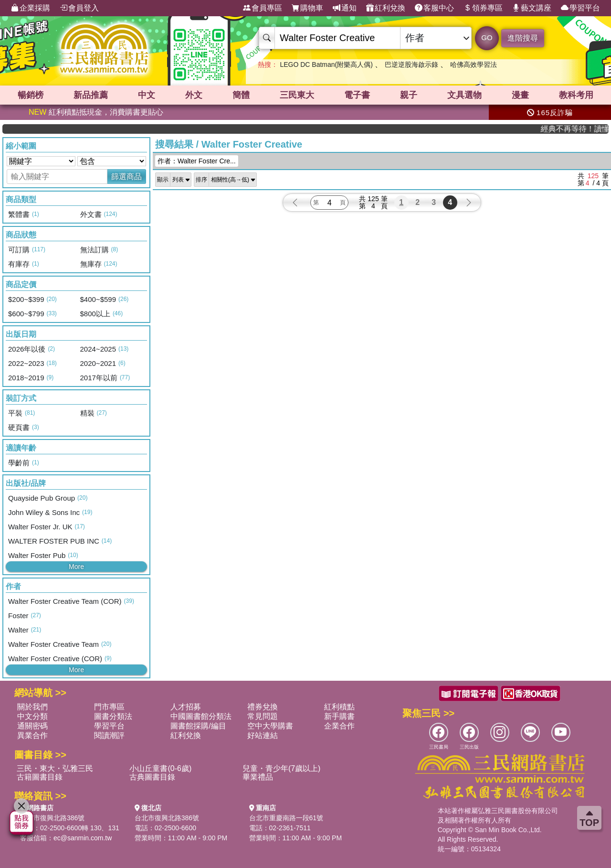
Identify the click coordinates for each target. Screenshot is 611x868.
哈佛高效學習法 (474, 64)
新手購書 (339, 716)
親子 (409, 95)
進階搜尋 (523, 38)
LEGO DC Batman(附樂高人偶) (326, 64)
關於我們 (32, 707)
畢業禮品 (258, 777)
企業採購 (31, 8)
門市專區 (109, 707)
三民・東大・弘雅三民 (55, 768)
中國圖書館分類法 (201, 716)
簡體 (241, 95)
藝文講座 (532, 8)
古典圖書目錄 (152, 777)
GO (487, 38)
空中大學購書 (270, 726)
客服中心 (434, 8)
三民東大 (297, 95)
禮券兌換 (263, 707)
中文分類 (32, 716)
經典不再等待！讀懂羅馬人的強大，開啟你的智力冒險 (584, 129)
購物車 (307, 8)
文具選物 (464, 95)
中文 (147, 95)
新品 (91, 95)
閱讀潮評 (109, 735)
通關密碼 (32, 726)
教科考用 (576, 95)
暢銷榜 (31, 95)
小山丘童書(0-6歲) (160, 768)
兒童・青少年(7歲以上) (282, 768)
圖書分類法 (113, 716)
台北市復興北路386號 (52, 818)
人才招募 (186, 707)
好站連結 (263, 735)
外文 (194, 95)
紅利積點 (339, 707)
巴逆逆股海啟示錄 (411, 64)
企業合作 (339, 726)
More (76, 567)
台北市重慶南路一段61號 (286, 818)
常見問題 (263, 716)
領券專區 (483, 8)
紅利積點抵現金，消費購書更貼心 (96, 112)
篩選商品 (126, 177)
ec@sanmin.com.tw (83, 838)
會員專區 (263, 8)
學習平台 (580, 8)
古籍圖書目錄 (40, 777)
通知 (345, 8)
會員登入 (79, 8)
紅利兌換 (386, 8)
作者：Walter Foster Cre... (197, 161)
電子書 (357, 95)
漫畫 (520, 95)
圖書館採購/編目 (198, 726)
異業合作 (32, 735)
